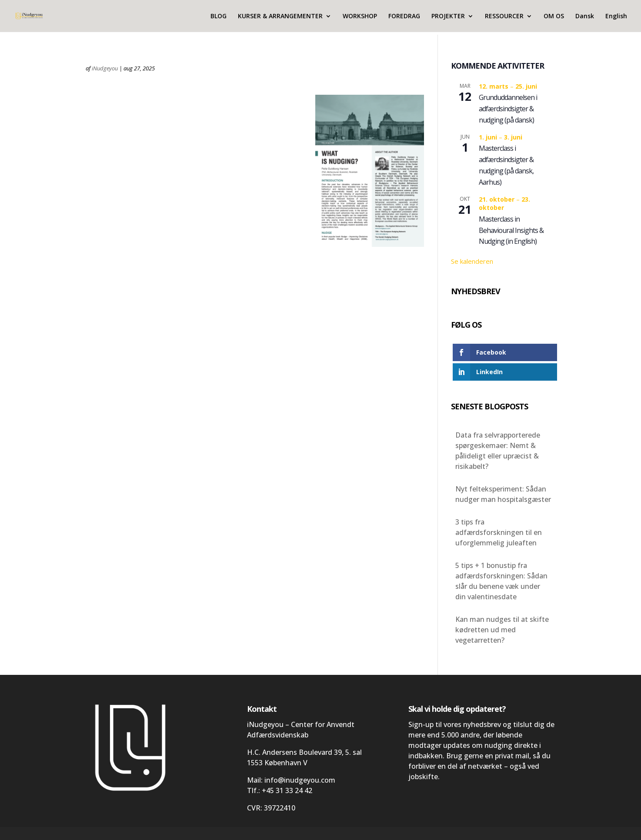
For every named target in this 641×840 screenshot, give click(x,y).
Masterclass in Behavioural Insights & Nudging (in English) (511, 230)
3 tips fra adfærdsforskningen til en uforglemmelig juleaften (499, 532)
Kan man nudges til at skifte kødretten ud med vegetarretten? (502, 630)
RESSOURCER (504, 17)
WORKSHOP (360, 17)
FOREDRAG (404, 17)
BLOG (219, 17)
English (616, 17)
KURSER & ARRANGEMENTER (280, 17)
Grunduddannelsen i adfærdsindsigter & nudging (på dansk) (508, 109)
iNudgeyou (105, 68)
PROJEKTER (448, 17)
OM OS (554, 17)
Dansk (585, 17)
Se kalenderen (472, 261)
